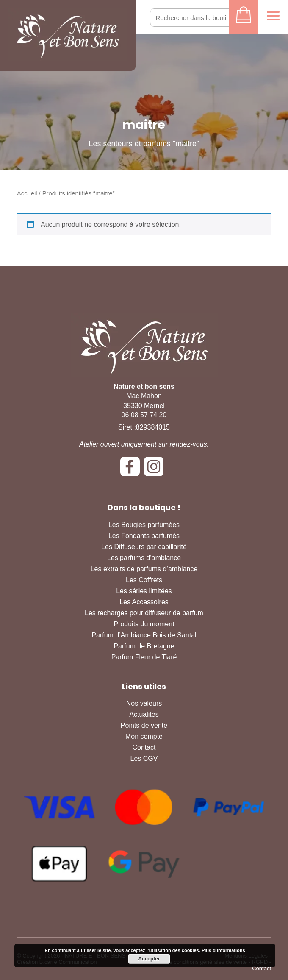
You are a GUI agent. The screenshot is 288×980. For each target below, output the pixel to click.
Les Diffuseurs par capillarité (144, 547)
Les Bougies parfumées (144, 525)
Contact (144, 747)
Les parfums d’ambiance (144, 558)
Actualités (144, 714)
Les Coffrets (144, 580)
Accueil (27, 193)
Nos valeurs (144, 703)
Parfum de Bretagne (144, 646)
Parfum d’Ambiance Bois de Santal (144, 635)
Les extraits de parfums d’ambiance (144, 569)
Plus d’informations (223, 950)
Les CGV (144, 758)
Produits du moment (144, 624)
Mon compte (144, 736)
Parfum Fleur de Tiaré (144, 657)
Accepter (149, 959)
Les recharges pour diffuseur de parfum (144, 613)
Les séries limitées (144, 591)
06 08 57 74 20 (144, 415)
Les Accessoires (144, 602)
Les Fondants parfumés (144, 536)
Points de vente (144, 725)
